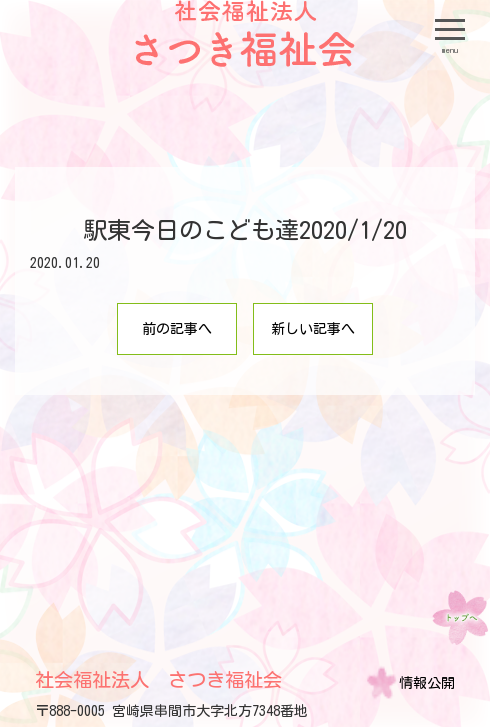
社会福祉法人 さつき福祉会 (158, 679)
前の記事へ (177, 329)
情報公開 (427, 683)
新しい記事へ (313, 329)
